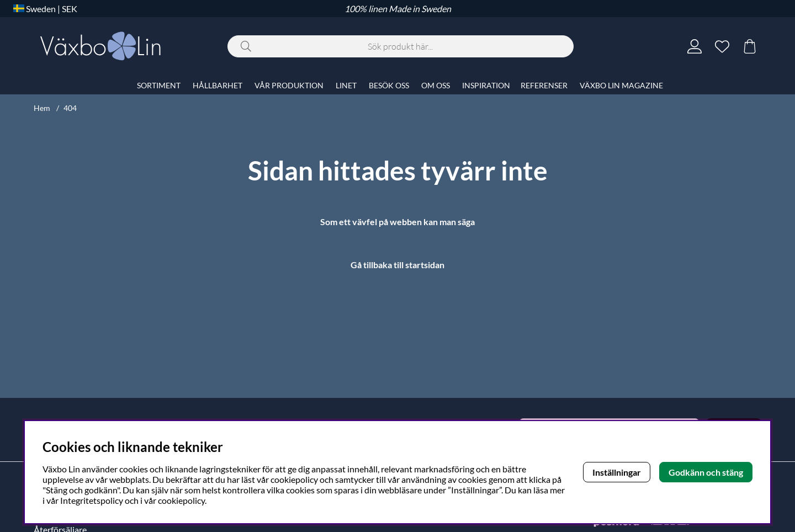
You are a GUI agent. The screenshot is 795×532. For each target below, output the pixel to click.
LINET (346, 85)
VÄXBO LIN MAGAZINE (621, 85)
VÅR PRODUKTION (289, 85)
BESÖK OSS (389, 85)
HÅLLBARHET (218, 85)
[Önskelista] (722, 46)
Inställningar (617, 472)
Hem (42, 108)
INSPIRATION (486, 85)
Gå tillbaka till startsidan (397, 265)
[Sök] (401, 46)
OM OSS (436, 85)
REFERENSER (544, 85)
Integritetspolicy (92, 500)
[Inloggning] (695, 46)
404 (70, 108)
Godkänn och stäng (706, 472)
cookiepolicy (181, 500)
